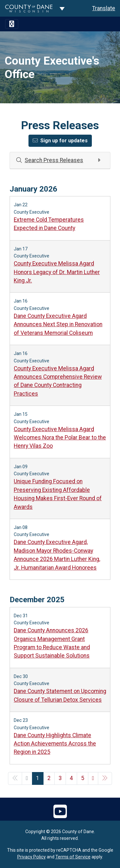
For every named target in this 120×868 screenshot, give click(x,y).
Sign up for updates (60, 141)
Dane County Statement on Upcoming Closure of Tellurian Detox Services (60, 695)
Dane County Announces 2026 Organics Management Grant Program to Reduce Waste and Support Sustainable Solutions (52, 643)
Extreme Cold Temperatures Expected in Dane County (49, 224)
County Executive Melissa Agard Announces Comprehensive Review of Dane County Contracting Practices (58, 381)
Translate (104, 8)
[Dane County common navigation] (62, 8)
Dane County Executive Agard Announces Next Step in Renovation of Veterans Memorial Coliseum (58, 324)
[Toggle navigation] (12, 24)
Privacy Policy (32, 857)
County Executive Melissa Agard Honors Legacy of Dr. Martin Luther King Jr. (57, 272)
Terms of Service (73, 857)
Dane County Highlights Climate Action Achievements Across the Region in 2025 (55, 744)
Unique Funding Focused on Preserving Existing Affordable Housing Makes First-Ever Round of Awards (58, 494)
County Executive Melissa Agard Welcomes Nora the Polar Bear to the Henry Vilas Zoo (60, 438)
